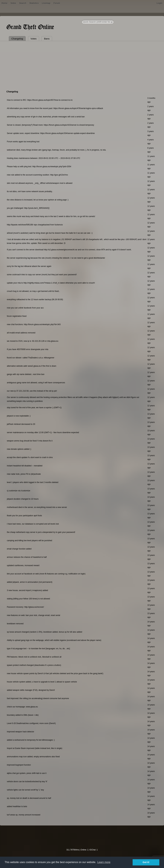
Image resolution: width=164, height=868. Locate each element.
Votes (13, 3)
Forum (57, 3)
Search (23, 3)
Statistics (34, 3)
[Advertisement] (82, 65)
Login (160, 3)
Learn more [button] (104, 862)
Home (4, 3)
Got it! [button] (146, 862)
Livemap (46, 3)
